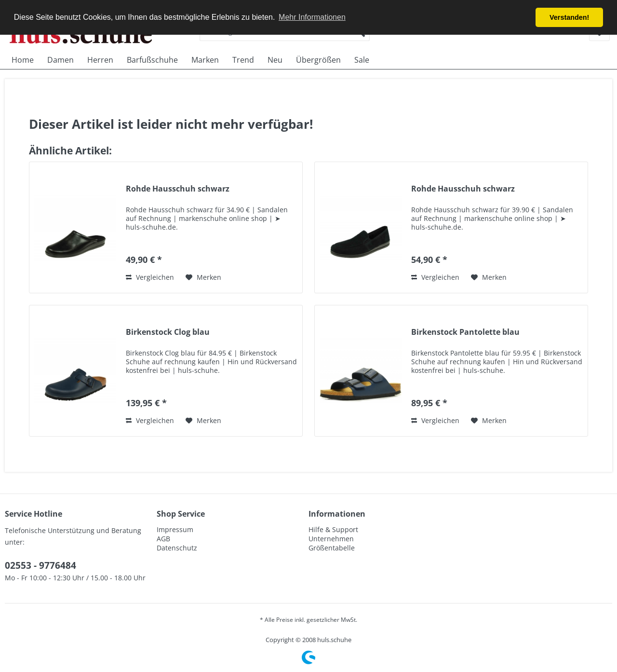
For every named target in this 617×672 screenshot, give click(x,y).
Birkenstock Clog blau (168, 332)
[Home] (23, 60)
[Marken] (205, 60)
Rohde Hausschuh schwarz (178, 189)
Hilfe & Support (333, 529)
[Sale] (362, 60)
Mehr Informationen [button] (312, 17)
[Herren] (100, 60)
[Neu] (275, 60)
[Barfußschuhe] (152, 60)
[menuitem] (23, 60)
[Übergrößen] (318, 60)
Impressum (175, 529)
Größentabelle (332, 548)
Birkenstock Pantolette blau (465, 332)
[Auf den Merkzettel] (203, 277)
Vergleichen (150, 277)
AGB (163, 539)
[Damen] (60, 60)
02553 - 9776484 (40, 565)
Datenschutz (177, 548)
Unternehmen (331, 539)
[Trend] (243, 60)
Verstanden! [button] (569, 17)
